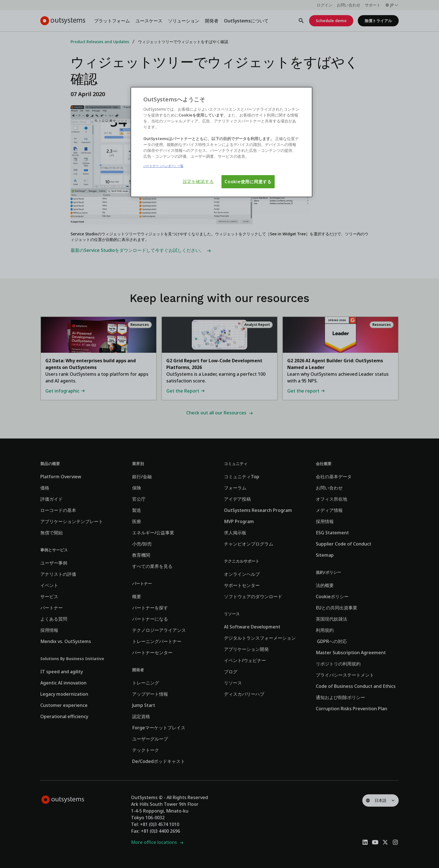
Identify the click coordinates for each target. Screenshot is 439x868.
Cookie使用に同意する (248, 182)
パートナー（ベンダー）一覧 (163, 166)
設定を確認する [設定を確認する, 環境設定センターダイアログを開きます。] (198, 181)
